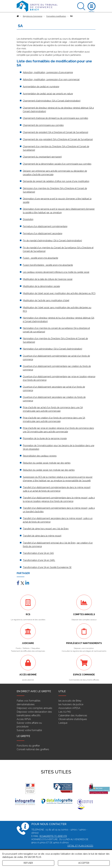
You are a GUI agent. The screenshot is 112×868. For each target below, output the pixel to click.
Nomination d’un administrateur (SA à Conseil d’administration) (53, 349)
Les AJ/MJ (65, 712)
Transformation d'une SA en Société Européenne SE (47, 567)
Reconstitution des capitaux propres (40, 456)
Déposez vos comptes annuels (34, 708)
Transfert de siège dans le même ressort (42, 536)
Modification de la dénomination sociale (41, 286)
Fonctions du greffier (28, 746)
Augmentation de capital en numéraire (41, 87)
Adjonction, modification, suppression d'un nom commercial (51, 79)
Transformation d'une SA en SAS (38, 553)
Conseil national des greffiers (33, 749)
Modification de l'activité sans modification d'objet (46, 300)
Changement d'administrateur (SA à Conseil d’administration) (52, 101)
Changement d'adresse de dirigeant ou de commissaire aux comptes (55, 118)
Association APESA (69, 708)
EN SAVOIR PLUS (33, 857)
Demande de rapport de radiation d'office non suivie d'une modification (56, 181)
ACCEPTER (84, 863)
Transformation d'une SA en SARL (39, 560)
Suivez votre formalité (29, 730)
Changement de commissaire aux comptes (43, 125)
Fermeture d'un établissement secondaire (43, 233)
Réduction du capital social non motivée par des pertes (49, 470)
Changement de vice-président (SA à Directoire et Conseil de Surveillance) (58, 139)
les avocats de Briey (70, 701)
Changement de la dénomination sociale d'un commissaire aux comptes (57, 164)
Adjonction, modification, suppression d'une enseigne (48, 72)
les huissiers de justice (71, 704)
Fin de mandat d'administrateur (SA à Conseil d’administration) (52, 241)
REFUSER (28, 863)
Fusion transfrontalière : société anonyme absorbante (48, 265)
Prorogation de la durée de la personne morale (45, 438)
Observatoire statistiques (73, 719)
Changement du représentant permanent (42, 157)
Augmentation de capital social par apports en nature (48, 94)
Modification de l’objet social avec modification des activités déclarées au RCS (59, 293)
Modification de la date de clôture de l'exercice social (48, 279)
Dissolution (28, 219)
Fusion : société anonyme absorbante (40, 258)
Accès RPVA (24, 719)
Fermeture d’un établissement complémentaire (45, 226)
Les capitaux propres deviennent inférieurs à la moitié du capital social (56, 272)
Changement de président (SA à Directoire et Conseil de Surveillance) (56, 132)
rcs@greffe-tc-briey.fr (53, 836)
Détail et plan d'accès (80, 846)
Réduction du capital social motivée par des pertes (47, 463)
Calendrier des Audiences (73, 715)
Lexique (63, 723)
